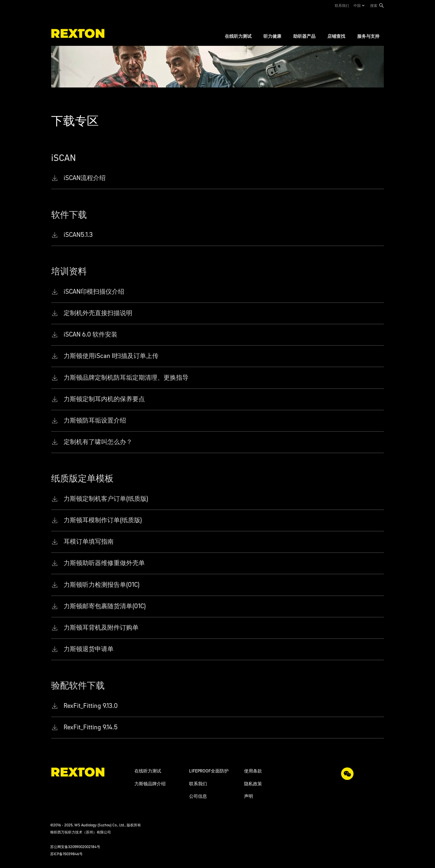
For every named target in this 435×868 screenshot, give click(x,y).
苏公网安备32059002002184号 (75, 847)
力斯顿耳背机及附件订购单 (101, 627)
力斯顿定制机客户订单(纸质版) (106, 499)
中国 (357, 6)
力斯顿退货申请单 (89, 649)
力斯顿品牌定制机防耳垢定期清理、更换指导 (126, 377)
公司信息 (198, 796)
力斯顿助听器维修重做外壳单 (104, 563)
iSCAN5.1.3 (78, 235)
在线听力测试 (148, 771)
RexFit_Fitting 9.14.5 (91, 727)
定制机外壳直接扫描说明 (98, 313)
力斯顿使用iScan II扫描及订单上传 (111, 356)
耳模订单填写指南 (89, 541)
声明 (249, 796)
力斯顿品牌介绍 (150, 784)
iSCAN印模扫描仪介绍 (94, 291)
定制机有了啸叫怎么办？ (98, 442)
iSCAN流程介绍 (85, 178)
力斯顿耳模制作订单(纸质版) (103, 520)
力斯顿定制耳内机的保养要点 (104, 399)
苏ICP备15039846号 (66, 854)
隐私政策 (253, 784)
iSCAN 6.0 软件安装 (91, 334)
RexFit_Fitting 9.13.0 (91, 706)
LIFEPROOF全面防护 (209, 771)
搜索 (374, 6)
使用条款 (253, 771)
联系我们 (342, 6)
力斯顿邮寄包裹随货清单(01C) (105, 606)
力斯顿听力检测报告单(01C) (102, 585)
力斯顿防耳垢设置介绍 (95, 420)
